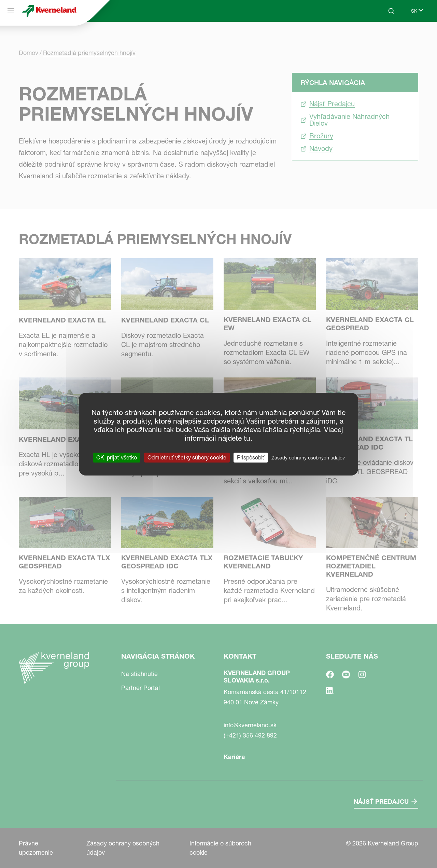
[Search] (391, 11)
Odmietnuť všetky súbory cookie (187, 457)
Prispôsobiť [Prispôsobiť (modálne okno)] (251, 457)
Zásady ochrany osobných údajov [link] (308, 457)
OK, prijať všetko (117, 457)
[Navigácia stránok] (11, 11)
